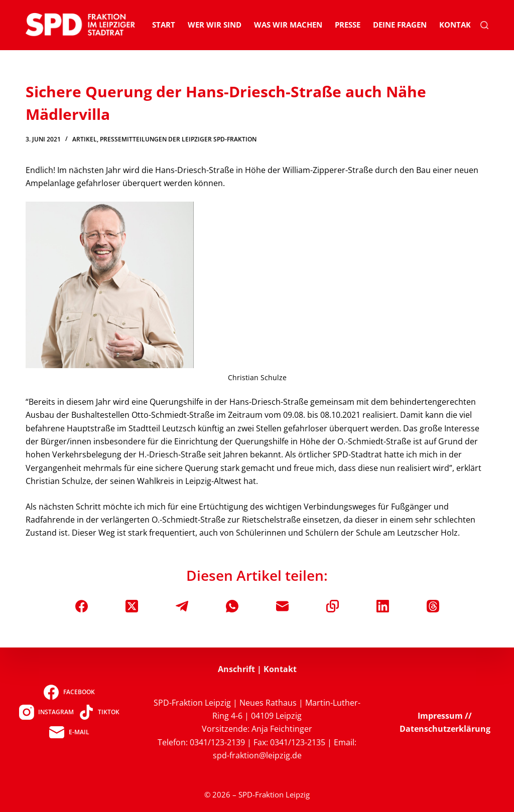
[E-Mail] (282, 606)
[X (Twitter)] (132, 606)
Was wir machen (288, 25)
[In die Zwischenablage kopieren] (333, 606)
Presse (348, 25)
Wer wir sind (215, 25)
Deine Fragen (400, 25)
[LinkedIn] (383, 606)
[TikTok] (99, 712)
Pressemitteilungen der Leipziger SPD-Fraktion (178, 139)
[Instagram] (46, 712)
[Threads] (433, 606)
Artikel (85, 139)
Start (164, 25)
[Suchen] (484, 25)
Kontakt (457, 25)
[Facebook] (82, 606)
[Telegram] (182, 606)
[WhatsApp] (232, 606)
